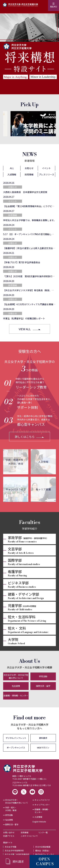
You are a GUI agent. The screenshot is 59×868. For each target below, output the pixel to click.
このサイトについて (29, 836)
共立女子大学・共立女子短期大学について (16, 676)
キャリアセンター (42, 805)
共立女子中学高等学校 (14, 851)
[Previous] (7, 124)
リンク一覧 (43, 832)
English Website (39, 822)
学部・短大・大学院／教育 (11, 809)
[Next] (52, 124)
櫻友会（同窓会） (43, 851)
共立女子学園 (11, 847)
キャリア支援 (43, 489)
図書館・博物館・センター (16, 696)
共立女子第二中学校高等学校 (17, 854)
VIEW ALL (25, 329)
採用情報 (25, 832)
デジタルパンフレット (16, 738)
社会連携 (16, 686)
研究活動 (43, 676)
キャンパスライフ (16, 489)
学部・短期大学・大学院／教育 (16, 462)
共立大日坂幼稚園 (43, 847)
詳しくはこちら (25, 437)
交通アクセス (9, 836)
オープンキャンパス (16, 748)
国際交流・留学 (43, 686)
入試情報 (43, 462)
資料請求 (43, 738)
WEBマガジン (43, 748)
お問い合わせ (9, 832)
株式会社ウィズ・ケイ (45, 854)
